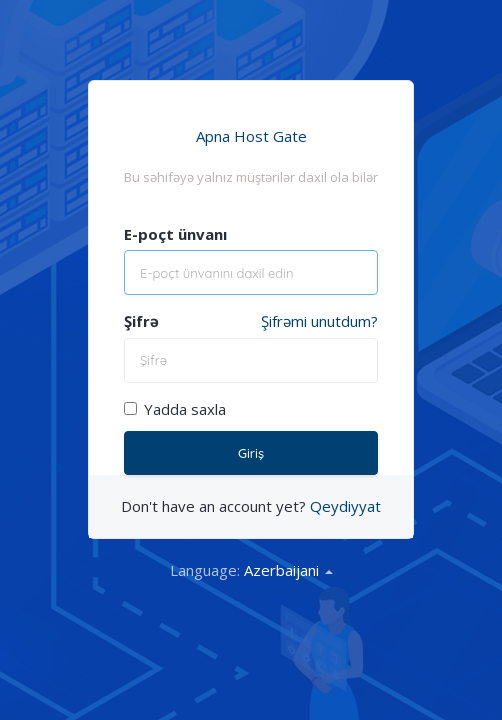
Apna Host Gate (251, 136)
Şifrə (141, 321)
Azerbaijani (288, 570)
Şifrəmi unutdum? (319, 321)
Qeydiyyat (345, 506)
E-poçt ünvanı (175, 234)
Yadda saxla (175, 409)
